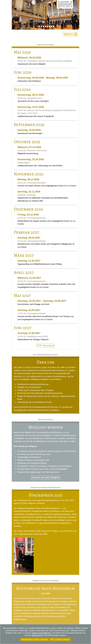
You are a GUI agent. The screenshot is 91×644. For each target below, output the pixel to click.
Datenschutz (37, 635)
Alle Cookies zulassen (60, 639)
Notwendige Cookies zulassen (35, 639)
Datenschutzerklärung (41, 633)
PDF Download (45, 346)
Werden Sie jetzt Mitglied (45, 477)
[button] (17, 15)
